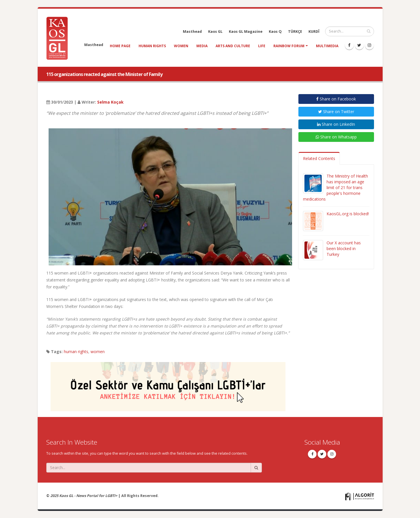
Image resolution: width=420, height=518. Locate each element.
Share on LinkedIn (336, 124)
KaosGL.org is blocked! (348, 214)
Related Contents (319, 158)
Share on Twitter (336, 112)
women (181, 46)
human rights (152, 46)
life (262, 46)
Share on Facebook (336, 99)
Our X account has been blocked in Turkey (344, 248)
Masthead (192, 32)
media (202, 46)
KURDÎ (314, 32)
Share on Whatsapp (336, 137)
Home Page (120, 46)
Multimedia (327, 46)
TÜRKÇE (295, 32)
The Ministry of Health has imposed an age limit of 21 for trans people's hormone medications (335, 187)
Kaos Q (275, 32)
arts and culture (233, 46)
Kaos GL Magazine (246, 32)
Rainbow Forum (289, 46)
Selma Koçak (110, 102)
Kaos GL (215, 32)
